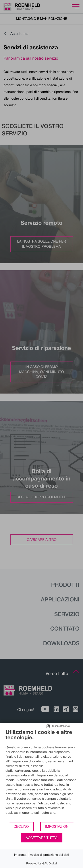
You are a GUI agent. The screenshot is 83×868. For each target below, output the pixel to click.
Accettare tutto (42, 838)
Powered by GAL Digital (41, 863)
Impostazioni (57, 826)
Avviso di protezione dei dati (49, 855)
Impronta (20, 855)
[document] (41, 775)
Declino (21, 826)
